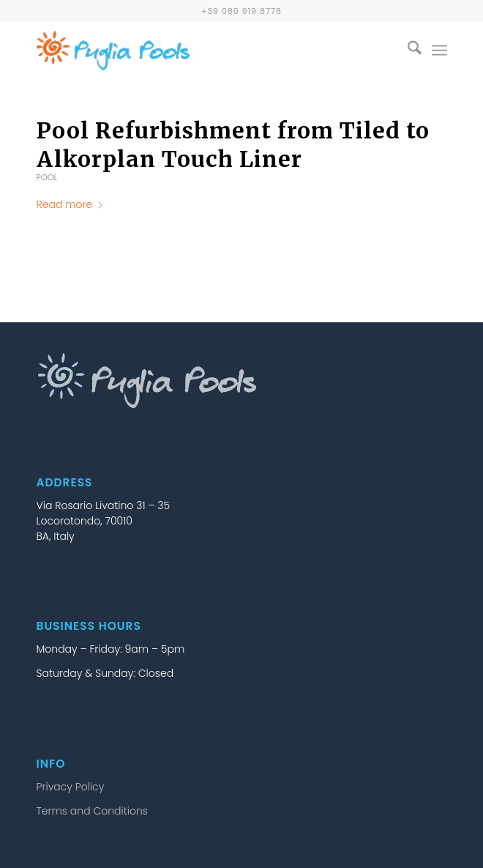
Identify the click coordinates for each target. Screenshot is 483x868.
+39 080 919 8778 (241, 11)
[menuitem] (407, 51)
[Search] (407, 51)
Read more (71, 204)
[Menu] (439, 51)
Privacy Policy (71, 787)
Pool (47, 177)
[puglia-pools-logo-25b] (201, 51)
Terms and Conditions (92, 811)
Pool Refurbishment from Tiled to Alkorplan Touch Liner (233, 145)
